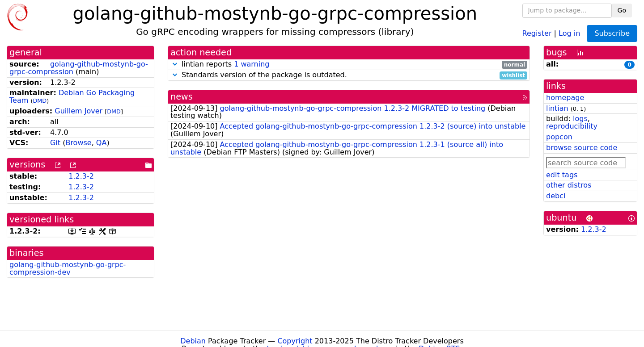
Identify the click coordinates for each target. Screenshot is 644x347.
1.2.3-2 (81, 176)
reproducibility (572, 126)
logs (580, 119)
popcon (559, 137)
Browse (78, 143)
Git (55, 143)
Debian (193, 341)
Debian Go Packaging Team (72, 96)
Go (622, 10)
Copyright (295, 341)
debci (556, 196)
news (182, 97)
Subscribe (612, 33)
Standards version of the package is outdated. (349, 75)
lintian (557, 108)
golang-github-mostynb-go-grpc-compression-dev (68, 268)
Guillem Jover (78, 111)
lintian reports (349, 65)
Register (537, 33)
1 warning (252, 64)
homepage (565, 98)
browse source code (582, 148)
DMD (40, 101)
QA (102, 143)
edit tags (562, 175)
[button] (175, 64)
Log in (569, 33)
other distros (569, 185)
